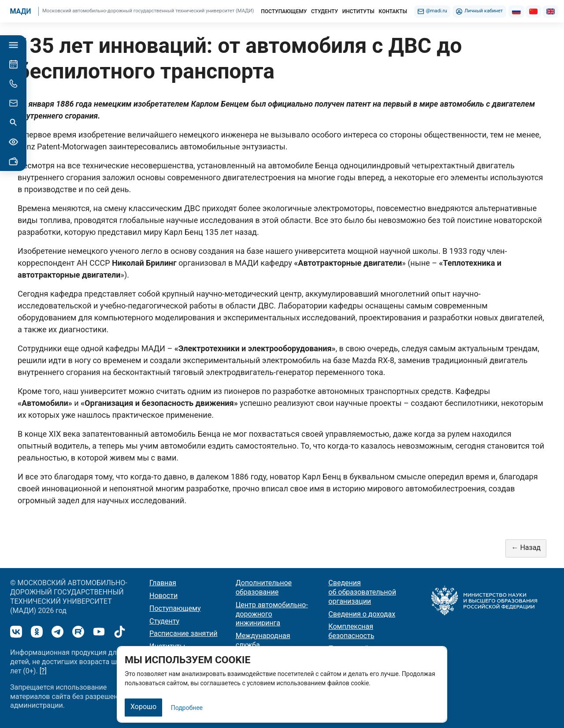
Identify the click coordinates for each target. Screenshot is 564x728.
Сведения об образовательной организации (362, 592)
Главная (163, 583)
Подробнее (187, 708)
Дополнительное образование (264, 587)
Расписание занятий (184, 633)
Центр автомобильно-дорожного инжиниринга (272, 614)
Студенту (164, 621)
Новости (163, 596)
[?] (43, 671)
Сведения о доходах (362, 614)
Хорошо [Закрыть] (143, 707)
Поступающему (175, 608)
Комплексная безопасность (351, 631)
